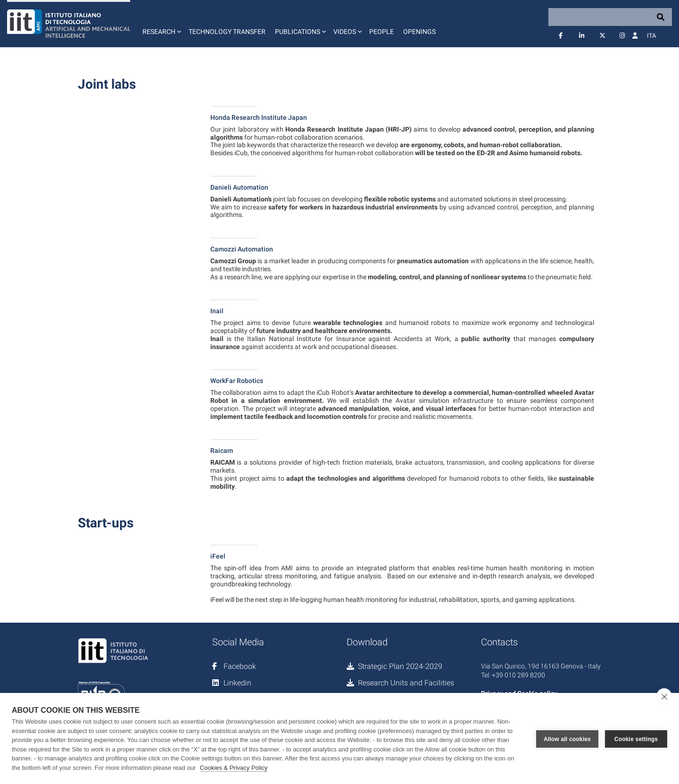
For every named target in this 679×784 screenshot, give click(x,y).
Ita (651, 36)
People (381, 32)
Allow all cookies (567, 739)
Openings (419, 32)
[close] (664, 696)
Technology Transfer (227, 32)
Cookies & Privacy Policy (234, 768)
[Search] (610, 17)
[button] (161, 24)
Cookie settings (636, 739)
